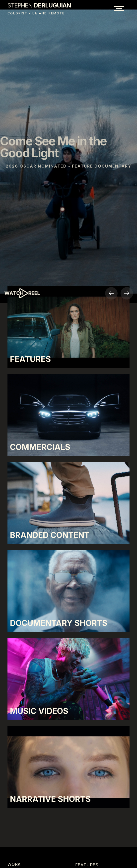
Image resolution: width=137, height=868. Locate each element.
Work (14, 864)
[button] (111, 293)
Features (87, 865)
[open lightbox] (33, 294)
